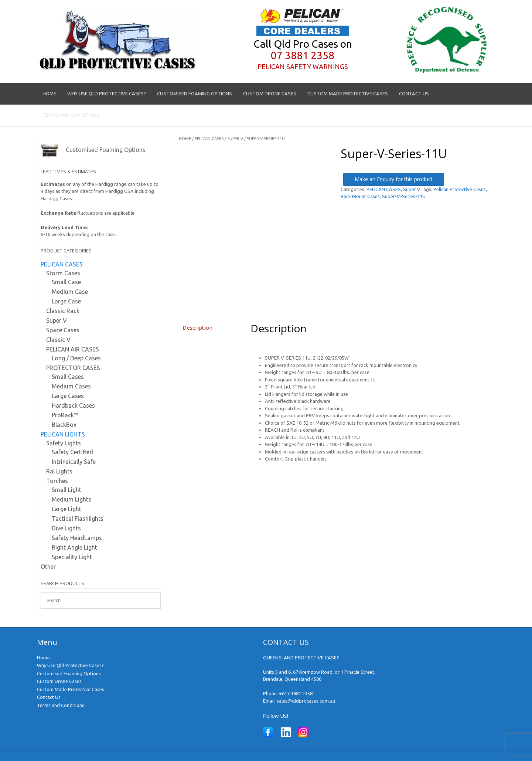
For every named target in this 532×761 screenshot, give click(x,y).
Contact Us (414, 94)
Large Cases (68, 396)
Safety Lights (64, 443)
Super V (235, 139)
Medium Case (70, 292)
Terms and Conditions (71, 115)
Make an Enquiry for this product (394, 179)
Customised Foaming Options (195, 94)
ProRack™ (65, 415)
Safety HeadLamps (77, 538)
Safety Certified (72, 452)
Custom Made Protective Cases (348, 94)
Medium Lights (71, 499)
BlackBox (64, 425)
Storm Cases (63, 273)
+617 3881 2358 (296, 693)
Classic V (58, 340)
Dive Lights (66, 528)
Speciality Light (72, 557)
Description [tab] (197, 328)
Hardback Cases (73, 405)
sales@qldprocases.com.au (306, 701)
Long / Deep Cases (76, 358)
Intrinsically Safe (74, 462)
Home (49, 94)
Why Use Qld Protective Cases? (107, 94)
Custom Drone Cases (270, 94)
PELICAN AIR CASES (73, 349)
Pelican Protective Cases (460, 189)
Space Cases (63, 330)
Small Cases (68, 377)
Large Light (66, 509)
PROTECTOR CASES (73, 368)
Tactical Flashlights (78, 519)
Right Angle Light (74, 547)
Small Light (66, 490)
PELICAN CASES (209, 139)
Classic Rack (63, 311)
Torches (57, 481)
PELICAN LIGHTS (63, 434)
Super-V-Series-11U (404, 196)
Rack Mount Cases (360, 196)
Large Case (66, 301)
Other (48, 567)
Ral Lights (59, 471)
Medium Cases (71, 386)
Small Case (66, 282)
